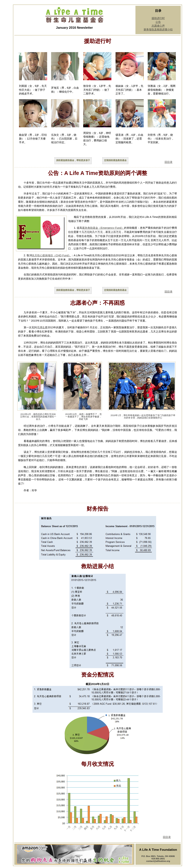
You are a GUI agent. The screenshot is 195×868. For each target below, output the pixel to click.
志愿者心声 (158, 26)
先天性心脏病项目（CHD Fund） (51, 255)
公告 (158, 22)
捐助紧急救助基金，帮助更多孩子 (73, 160)
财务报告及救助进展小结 (158, 29)
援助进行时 (158, 18)
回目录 (169, 162)
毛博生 (41, 327)
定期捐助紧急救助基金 (115, 160)
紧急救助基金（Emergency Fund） (103, 228)
